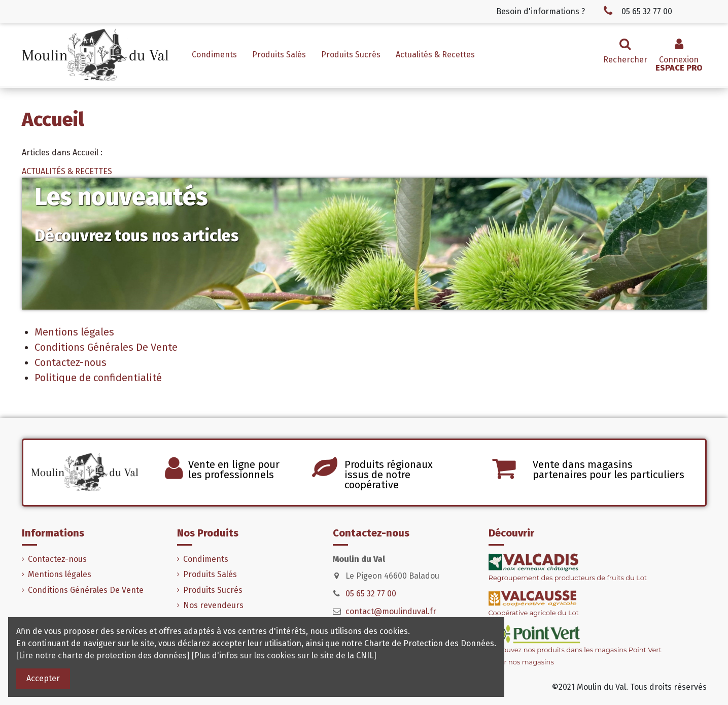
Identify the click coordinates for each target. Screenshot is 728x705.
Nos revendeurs (213, 605)
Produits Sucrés (213, 590)
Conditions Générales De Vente (106, 347)
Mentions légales (74, 332)
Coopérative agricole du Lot (534, 613)
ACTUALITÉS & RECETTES (67, 171)
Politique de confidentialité (98, 378)
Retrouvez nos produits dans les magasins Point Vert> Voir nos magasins (575, 648)
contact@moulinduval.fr (391, 611)
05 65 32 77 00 (371, 594)
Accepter (43, 678)
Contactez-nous (71, 362)
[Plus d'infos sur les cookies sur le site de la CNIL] (284, 656)
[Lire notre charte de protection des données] (103, 656)
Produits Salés (210, 574)
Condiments (206, 559)
